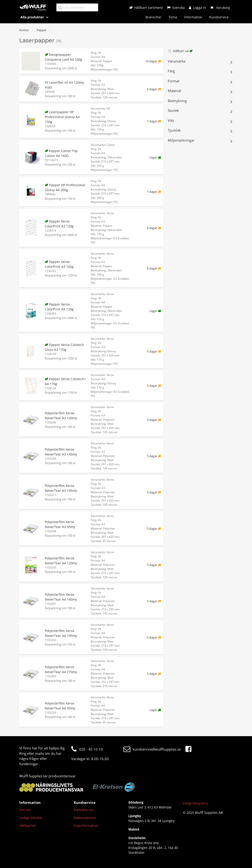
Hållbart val (180, 51)
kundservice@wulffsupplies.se (152, 749)
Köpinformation (86, 826)
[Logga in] (197, 8)
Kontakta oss (84, 810)
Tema (173, 17)
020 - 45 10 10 (87, 749)
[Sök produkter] (77, 7)
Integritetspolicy (195, 803)
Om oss (25, 810)
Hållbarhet (27, 826)
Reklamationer (85, 818)
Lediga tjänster (31, 818)
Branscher (153, 17)
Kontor (24, 30)
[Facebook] (190, 749)
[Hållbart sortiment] (146, 8)
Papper (42, 30)
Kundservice (219, 17)
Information (193, 17)
